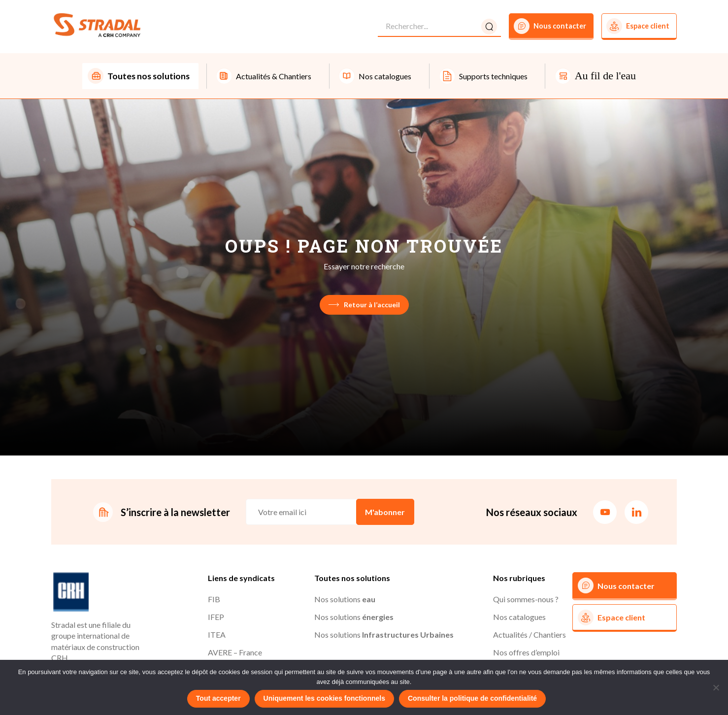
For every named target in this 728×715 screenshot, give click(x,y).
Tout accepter (218, 698)
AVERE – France (235, 653)
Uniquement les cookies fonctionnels (324, 698)
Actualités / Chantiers (529, 635)
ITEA (217, 635)
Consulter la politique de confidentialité (472, 698)
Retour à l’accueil (364, 306)
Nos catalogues (519, 618)
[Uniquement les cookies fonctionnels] (716, 687)
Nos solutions (345, 600)
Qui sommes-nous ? (526, 600)
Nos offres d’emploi (526, 653)
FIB (214, 600)
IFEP (216, 618)
